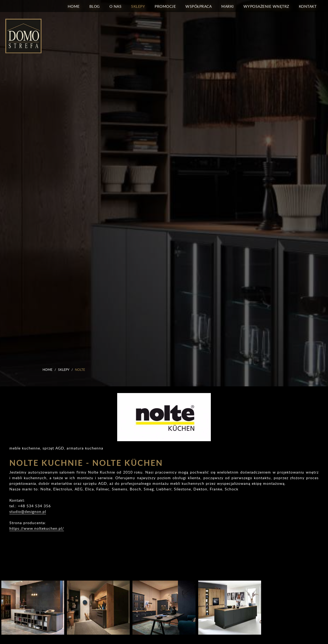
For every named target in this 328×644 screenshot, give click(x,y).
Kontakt (308, 6)
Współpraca (199, 6)
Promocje (165, 6)
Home (74, 6)
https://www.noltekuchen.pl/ (37, 528)
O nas (116, 6)
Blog (95, 6)
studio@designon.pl (28, 511)
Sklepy (138, 6)
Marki (228, 6)
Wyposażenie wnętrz (266, 6)
